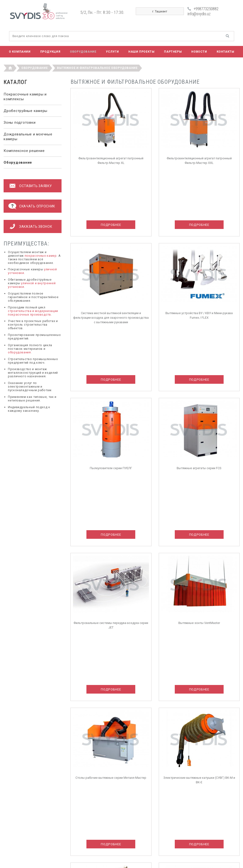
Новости (199, 52)
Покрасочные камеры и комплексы (25, 97)
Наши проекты (141, 52)
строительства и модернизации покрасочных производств (33, 313)
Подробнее (111, 225)
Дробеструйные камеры (25, 111)
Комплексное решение (24, 151)
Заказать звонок (36, 227)
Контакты (226, 52)
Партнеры (173, 52)
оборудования (19, 352)
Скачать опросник (37, 206)
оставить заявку (35, 186)
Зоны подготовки (20, 122)
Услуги (112, 52)
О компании (20, 52)
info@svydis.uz (199, 14)
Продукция (50, 52)
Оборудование (83, 52)
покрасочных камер (41, 256)
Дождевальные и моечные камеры (28, 137)
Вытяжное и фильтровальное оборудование (97, 68)
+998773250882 (206, 9)
